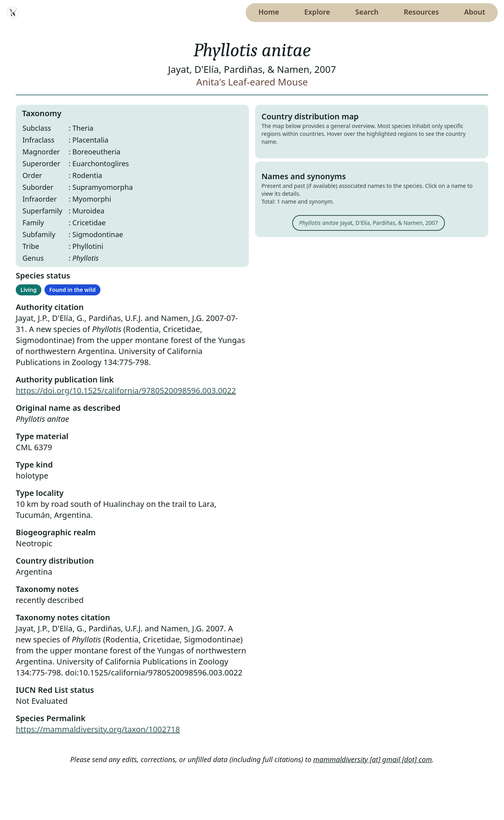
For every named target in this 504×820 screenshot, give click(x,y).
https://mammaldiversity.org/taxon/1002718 (98, 729)
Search (367, 12)
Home (269, 12)
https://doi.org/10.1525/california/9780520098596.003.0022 (126, 391)
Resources (421, 12)
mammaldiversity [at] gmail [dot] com (373, 759)
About (475, 12)
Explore (317, 12)
